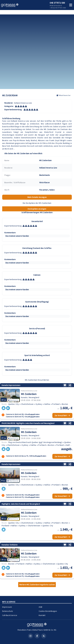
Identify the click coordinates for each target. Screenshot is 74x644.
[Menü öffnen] (71, 5)
